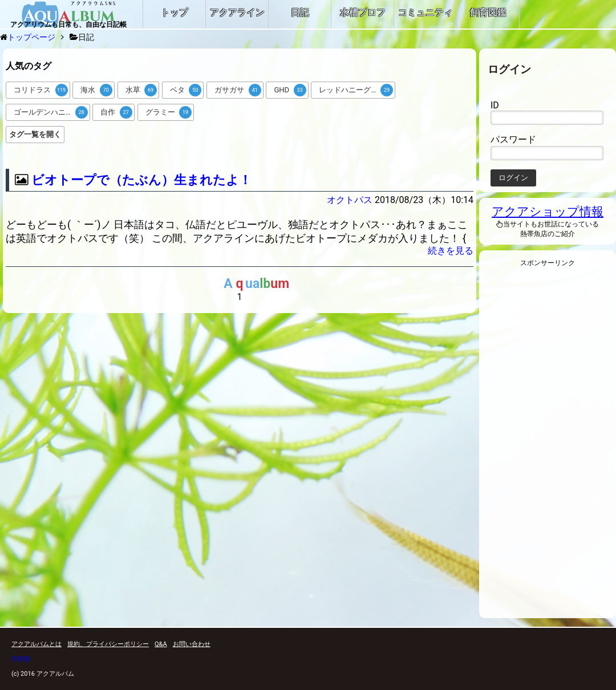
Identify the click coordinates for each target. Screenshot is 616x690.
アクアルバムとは (37, 644)
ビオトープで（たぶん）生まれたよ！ (141, 180)
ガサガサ (238, 90)
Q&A (161, 644)
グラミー (169, 112)
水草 (141, 90)
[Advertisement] (548, 446)
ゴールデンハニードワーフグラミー (52, 112)
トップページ (31, 37)
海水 (96, 90)
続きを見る (451, 251)
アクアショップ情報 (548, 212)
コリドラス (41, 90)
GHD (290, 90)
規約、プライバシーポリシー (108, 644)
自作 (116, 112)
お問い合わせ (192, 644)
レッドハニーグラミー (356, 90)
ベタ (186, 90)
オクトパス (350, 200)
